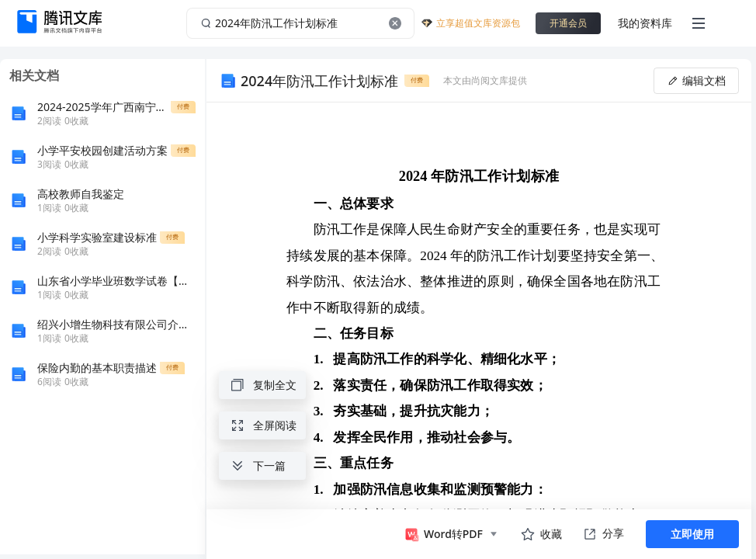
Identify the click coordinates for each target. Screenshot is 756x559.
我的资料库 (645, 23)
